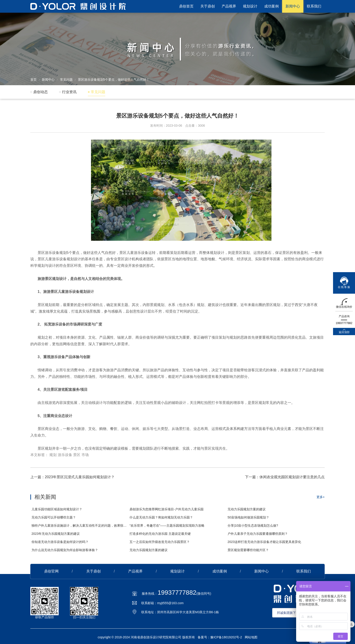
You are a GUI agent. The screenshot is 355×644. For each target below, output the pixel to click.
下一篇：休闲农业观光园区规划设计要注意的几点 (285, 478)
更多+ (321, 501)
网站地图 (251, 637)
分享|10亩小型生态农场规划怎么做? (253, 529)
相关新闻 (45, 500)
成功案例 (271, 6)
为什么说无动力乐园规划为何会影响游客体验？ (65, 554)
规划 (53, 457)
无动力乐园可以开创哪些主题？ (54, 521)
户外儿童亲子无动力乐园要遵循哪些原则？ (258, 537)
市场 (85, 457)
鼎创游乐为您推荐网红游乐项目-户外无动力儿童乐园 (167, 513)
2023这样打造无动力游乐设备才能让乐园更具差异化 (264, 545)
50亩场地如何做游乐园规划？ (248, 521)
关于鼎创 (208, 6)
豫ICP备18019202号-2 (226, 637)
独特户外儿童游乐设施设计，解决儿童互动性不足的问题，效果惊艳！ (79, 529)
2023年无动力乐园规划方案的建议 (56, 537)
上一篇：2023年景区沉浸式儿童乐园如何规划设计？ (72, 478)
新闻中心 (293, 6)
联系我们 (314, 6)
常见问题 (66, 80)
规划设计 (250, 6)
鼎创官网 (51, 573)
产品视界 (229, 6)
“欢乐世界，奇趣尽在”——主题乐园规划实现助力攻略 (167, 529)
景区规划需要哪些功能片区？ (248, 554)
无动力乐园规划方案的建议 (247, 513)
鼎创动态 (41, 92)
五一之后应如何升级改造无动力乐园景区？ (160, 545)
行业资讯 (69, 92)
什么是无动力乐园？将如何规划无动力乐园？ (161, 521)
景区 (77, 457)
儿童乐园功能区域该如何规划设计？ (57, 513)
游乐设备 (65, 457)
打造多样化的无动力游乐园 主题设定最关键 (160, 537)
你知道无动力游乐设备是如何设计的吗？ (60, 545)
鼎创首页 (186, 6)
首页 (34, 80)
